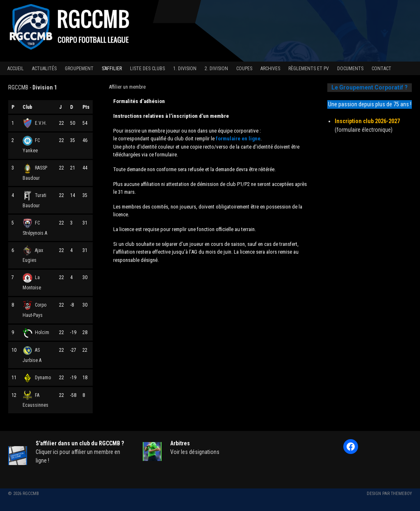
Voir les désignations (195, 452)
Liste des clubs (147, 69)
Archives (270, 69)
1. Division (185, 69)
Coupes (244, 69)
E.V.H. (35, 123)
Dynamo (37, 378)
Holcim (36, 332)
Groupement (79, 69)
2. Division (216, 69)
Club (27, 107)
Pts (86, 107)
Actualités (44, 69)
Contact (381, 69)
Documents (350, 69)
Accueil (16, 69)
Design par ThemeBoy (389, 494)
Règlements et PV (309, 69)
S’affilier (112, 69)
